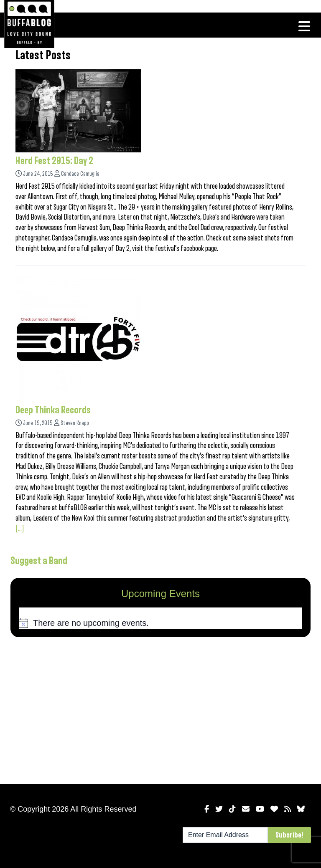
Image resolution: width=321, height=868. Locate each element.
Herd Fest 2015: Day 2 (54, 161)
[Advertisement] (160, 709)
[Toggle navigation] (304, 26)
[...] (20, 529)
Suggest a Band (39, 561)
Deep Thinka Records (53, 410)
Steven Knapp (75, 423)
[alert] (160, 623)
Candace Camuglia (80, 174)
